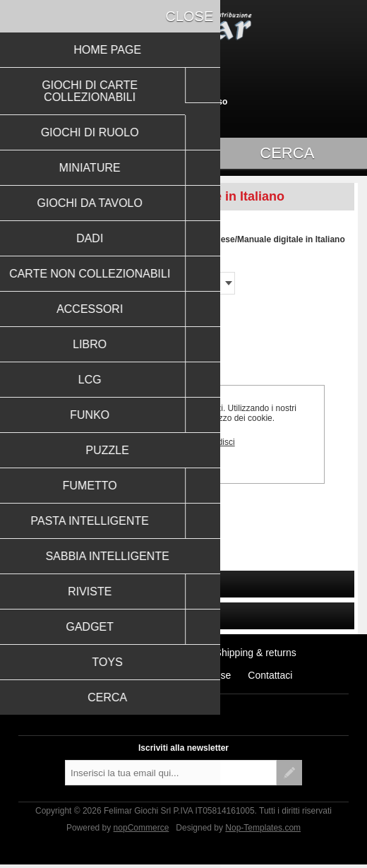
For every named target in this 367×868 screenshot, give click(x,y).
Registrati (159, 102)
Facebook (169, 703)
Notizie (183, 653)
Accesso (210, 102)
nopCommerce (142, 828)
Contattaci (270, 675)
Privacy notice (106, 675)
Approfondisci (209, 442)
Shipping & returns (256, 653)
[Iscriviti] (171, 773)
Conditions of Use (192, 675)
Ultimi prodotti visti (111, 653)
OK (153, 442)
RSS (198, 703)
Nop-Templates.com (263, 828)
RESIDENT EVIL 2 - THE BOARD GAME (97, 499)
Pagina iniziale (48, 239)
